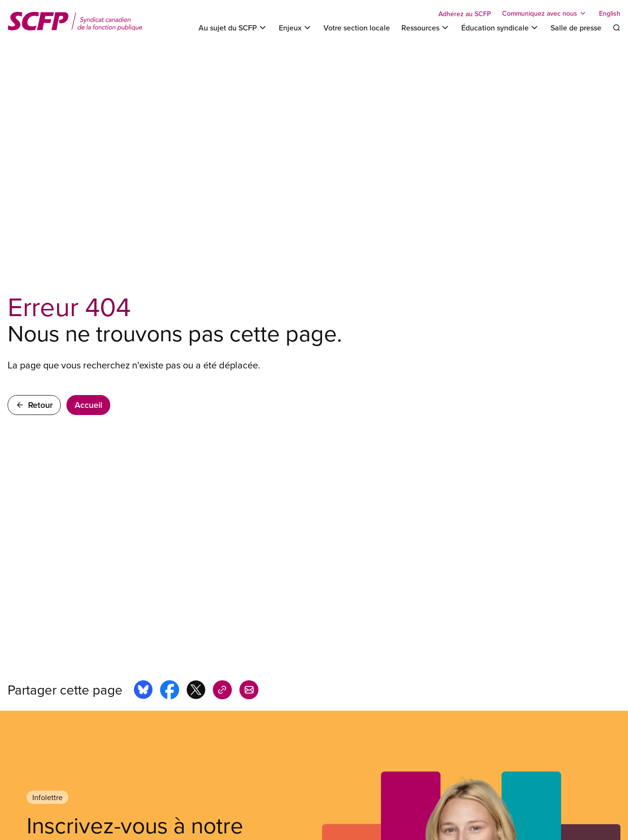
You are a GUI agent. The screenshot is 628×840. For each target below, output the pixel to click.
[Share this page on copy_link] (222, 691)
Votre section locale (357, 28)
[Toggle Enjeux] (295, 28)
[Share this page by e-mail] (249, 691)
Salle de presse (576, 28)
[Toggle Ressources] (426, 28)
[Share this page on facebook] (170, 691)
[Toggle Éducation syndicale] (500, 28)
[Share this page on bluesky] (143, 691)
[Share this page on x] (196, 691)
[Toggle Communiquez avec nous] (545, 13)
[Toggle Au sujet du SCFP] (233, 28)
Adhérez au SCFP (465, 14)
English (610, 13)
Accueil (88, 405)
